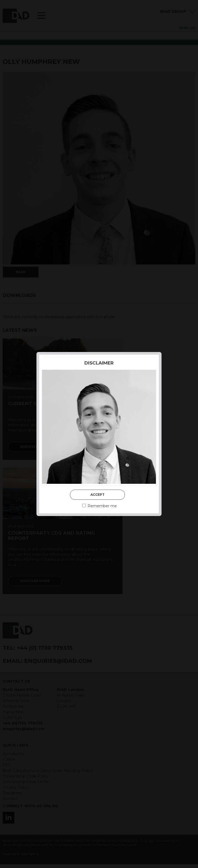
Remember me (100, 506)
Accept (98, 495)
